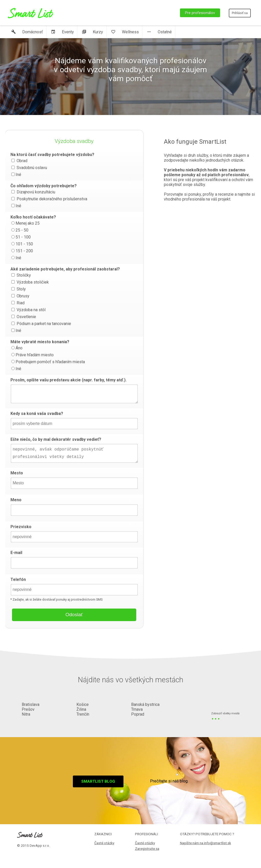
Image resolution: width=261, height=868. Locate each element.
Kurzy (92, 32)
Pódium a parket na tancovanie (41, 324)
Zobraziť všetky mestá (225, 714)
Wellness (125, 32)
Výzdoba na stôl (28, 310)
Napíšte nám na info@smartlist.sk (206, 843)
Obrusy (20, 296)
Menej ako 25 (25, 223)
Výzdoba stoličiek (30, 282)
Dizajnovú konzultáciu (33, 192)
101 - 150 (22, 244)
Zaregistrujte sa (147, 849)
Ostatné (159, 32)
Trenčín (83, 714)
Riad (18, 303)
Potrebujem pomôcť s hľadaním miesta (48, 362)
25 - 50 (19, 230)
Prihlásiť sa (240, 13)
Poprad (138, 714)
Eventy (62, 32)
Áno (16, 348)
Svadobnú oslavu (29, 168)
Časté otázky (104, 843)
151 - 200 (22, 251)
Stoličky (21, 275)
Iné (16, 175)
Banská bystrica (145, 704)
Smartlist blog (98, 781)
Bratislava (31, 704)
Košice (83, 704)
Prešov (28, 709)
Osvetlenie (23, 317)
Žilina (81, 709)
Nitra (26, 714)
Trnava (137, 709)
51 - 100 (21, 237)
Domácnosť (27, 32)
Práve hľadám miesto (32, 355)
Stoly (18, 289)
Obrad (19, 161)
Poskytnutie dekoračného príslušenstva (49, 199)
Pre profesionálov (200, 13)
